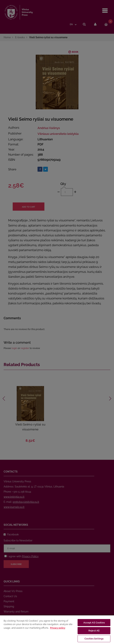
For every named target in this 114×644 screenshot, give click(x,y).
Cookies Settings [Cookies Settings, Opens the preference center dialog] (94, 639)
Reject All (94, 631)
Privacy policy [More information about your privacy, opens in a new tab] (58, 628)
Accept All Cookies (94, 623)
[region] (57, 630)
